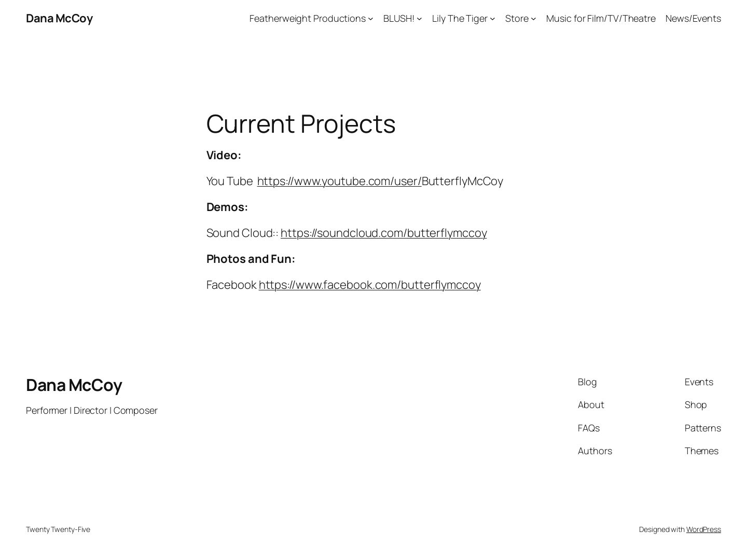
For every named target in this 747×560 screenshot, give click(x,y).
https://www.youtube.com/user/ (340, 181)
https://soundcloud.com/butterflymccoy (384, 233)
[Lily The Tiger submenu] (493, 18)
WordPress (704, 529)
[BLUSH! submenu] (419, 18)
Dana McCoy (59, 18)
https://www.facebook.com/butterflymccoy (370, 285)
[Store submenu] (534, 18)
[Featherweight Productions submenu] (371, 18)
